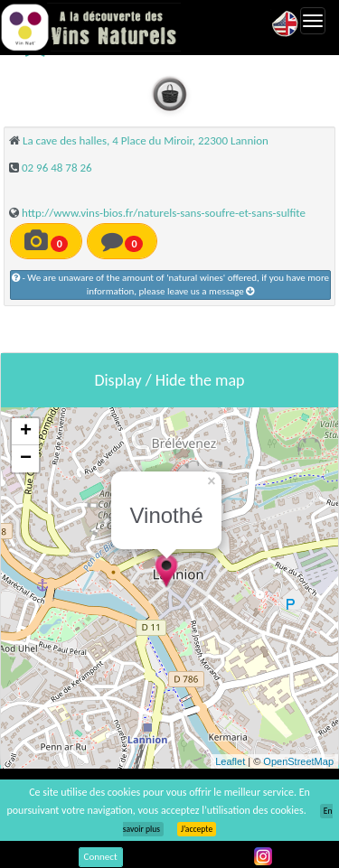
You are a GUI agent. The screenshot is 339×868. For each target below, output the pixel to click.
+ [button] (26, 432)
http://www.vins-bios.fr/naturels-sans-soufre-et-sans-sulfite (164, 213)
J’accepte (197, 829)
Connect (101, 857)
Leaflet (230, 761)
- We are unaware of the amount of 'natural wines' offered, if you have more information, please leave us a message (170, 285)
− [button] (26, 459)
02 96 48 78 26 (57, 168)
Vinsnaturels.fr (90, 27)
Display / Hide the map (169, 380)
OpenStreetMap (298, 761)
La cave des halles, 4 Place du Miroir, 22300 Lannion (146, 140)
